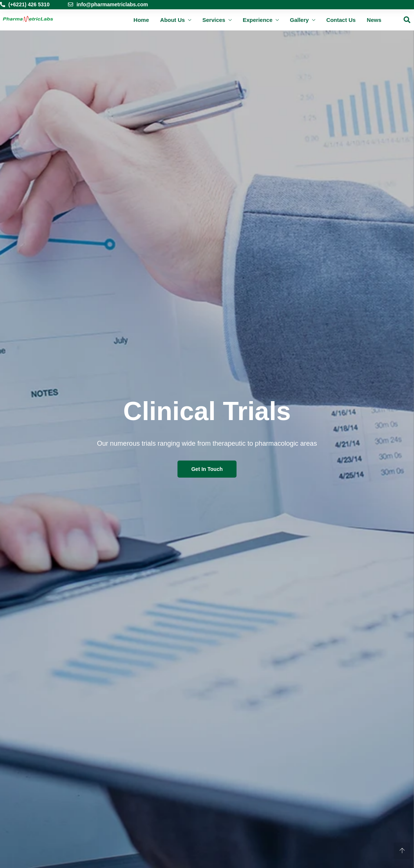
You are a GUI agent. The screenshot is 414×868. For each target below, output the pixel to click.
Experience (258, 20)
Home (141, 20)
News (374, 20)
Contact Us (341, 20)
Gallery (299, 20)
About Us (172, 20)
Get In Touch (207, 469)
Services (214, 20)
